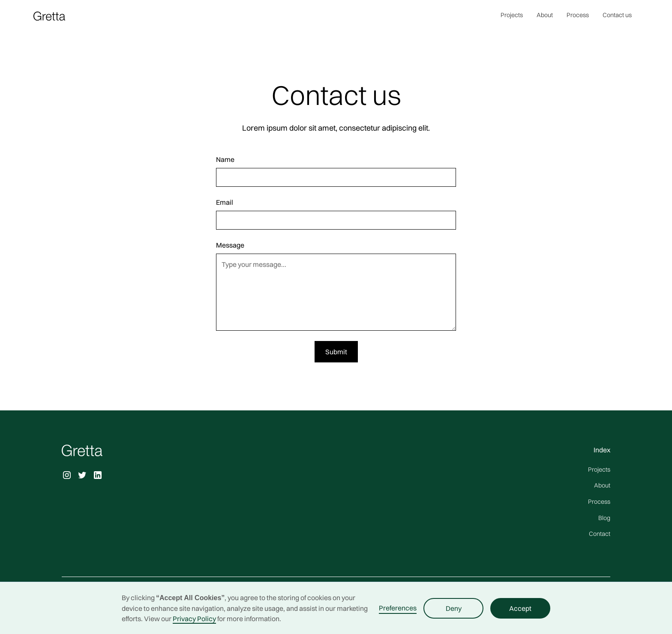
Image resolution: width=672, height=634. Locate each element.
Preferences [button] (398, 608)
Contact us (617, 15)
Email (225, 202)
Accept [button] (520, 608)
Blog (604, 518)
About (545, 15)
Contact (600, 534)
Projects (512, 15)
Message (230, 245)
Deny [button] (454, 608)
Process (578, 15)
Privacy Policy (194, 619)
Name (225, 159)
